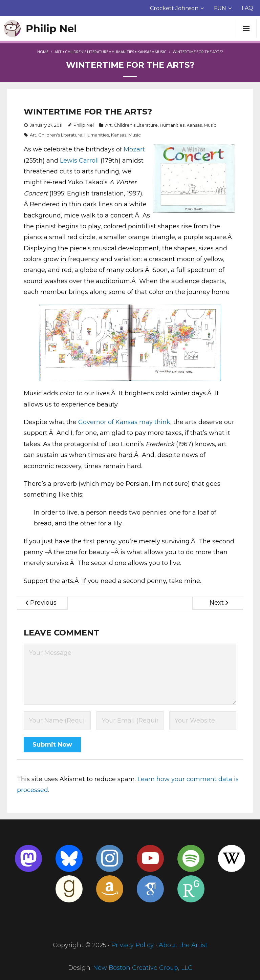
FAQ (247, 8)
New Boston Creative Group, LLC (143, 968)
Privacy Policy (133, 945)
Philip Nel (84, 125)
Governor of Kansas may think (124, 422)
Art (58, 52)
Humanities (123, 52)
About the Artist (183, 945)
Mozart (134, 149)
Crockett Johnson (174, 8)
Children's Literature (87, 52)
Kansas (144, 52)
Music (161, 52)
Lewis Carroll (79, 161)
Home (43, 52)
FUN (220, 8)
